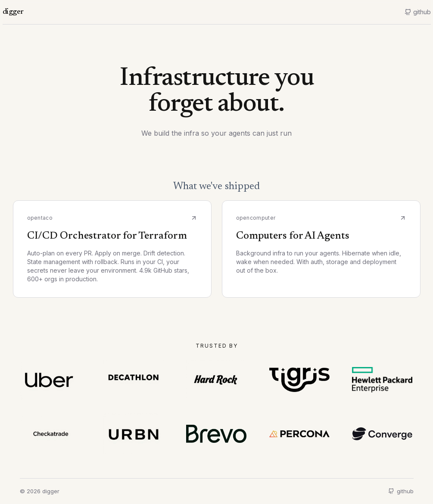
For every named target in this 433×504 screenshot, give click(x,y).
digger (13, 12)
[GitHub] (418, 12)
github (401, 491)
